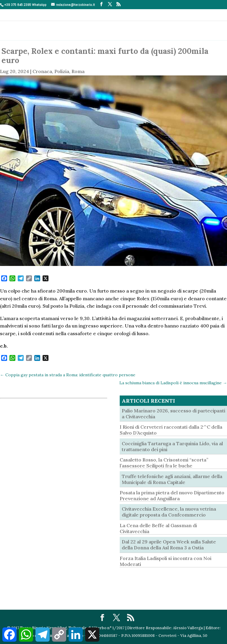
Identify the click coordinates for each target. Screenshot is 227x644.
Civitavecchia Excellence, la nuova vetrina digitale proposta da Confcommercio (169, 512)
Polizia (62, 71)
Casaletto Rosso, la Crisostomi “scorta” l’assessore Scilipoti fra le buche (164, 463)
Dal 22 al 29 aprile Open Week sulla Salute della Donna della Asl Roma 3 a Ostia (169, 545)
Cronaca (42, 71)
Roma (78, 71)
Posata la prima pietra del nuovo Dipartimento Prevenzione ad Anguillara (172, 495)
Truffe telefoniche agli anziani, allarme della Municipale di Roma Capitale (172, 479)
